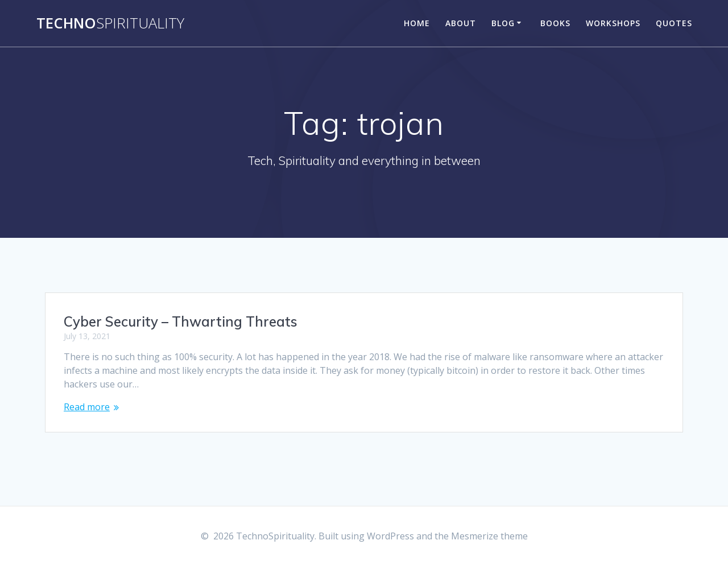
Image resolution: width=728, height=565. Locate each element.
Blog (503, 23)
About (461, 23)
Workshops (613, 23)
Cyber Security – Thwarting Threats (181, 321)
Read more (87, 407)
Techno (110, 23)
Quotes (674, 23)
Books (555, 23)
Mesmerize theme (489, 536)
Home (417, 23)
